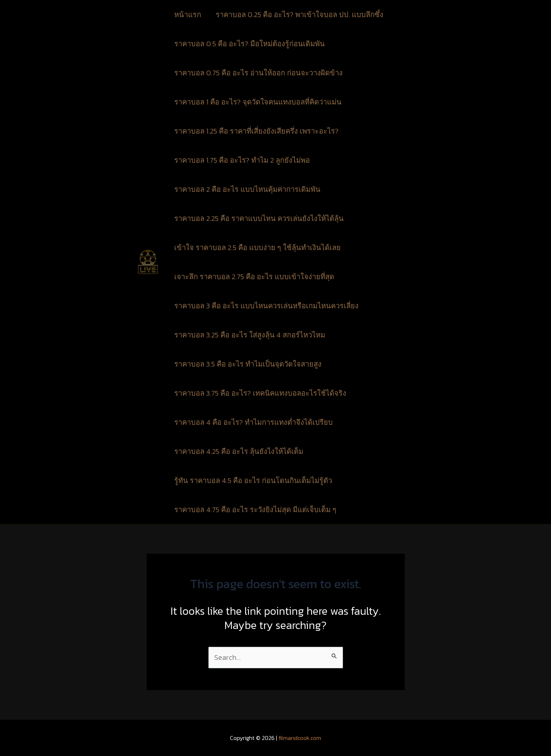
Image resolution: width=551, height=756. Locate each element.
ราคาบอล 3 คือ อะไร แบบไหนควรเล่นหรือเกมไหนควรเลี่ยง (266, 306)
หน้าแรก (188, 15)
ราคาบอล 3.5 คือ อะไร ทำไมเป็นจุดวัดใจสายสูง (248, 364)
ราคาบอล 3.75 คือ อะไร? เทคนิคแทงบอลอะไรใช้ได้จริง (260, 393)
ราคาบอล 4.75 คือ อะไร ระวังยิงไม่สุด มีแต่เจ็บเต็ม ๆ (255, 510)
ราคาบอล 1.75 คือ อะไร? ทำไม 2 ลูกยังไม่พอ (242, 160)
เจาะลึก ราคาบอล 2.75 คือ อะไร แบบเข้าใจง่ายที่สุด (254, 277)
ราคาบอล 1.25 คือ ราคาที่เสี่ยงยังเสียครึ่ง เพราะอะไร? (256, 131)
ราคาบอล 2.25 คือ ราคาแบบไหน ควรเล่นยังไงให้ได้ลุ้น (259, 218)
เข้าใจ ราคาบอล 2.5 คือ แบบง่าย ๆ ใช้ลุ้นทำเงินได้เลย (257, 248)
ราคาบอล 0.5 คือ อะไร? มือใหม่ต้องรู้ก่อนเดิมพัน (249, 44)
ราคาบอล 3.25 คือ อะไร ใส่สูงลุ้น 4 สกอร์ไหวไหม (250, 335)
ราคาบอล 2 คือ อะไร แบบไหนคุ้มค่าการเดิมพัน (247, 189)
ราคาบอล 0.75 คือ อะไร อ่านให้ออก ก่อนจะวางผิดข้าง (259, 73)
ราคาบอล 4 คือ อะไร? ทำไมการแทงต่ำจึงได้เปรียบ (253, 422)
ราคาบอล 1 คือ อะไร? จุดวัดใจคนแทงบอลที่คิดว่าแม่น (258, 102)
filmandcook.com (300, 738)
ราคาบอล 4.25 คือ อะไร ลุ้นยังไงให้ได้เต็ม (239, 451)
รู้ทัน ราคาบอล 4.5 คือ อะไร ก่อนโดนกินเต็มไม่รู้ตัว (253, 480)
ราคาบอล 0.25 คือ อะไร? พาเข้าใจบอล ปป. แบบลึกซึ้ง (300, 15)
